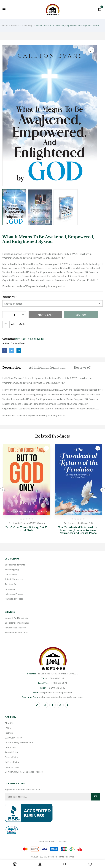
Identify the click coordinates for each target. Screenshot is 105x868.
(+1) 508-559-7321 (53, 683)
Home (5, 25)
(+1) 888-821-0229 (53, 678)
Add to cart (45, 315)
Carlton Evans (18, 343)
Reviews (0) (83, 368)
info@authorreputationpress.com (53, 692)
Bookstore (16, 25)
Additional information (47, 368)
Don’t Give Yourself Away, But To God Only (27, 529)
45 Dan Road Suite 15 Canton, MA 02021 (52, 674)
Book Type (10, 297)
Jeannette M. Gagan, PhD (80, 523)
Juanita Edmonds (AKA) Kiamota (29, 523)
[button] (100, 9)
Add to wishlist (19, 324)
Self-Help (28, 25)
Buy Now (81, 315)
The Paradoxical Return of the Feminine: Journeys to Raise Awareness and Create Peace (78, 530)
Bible (18, 339)
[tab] (12, 368)
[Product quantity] (14, 315)
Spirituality (38, 339)
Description (12, 368)
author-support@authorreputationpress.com (52, 697)
